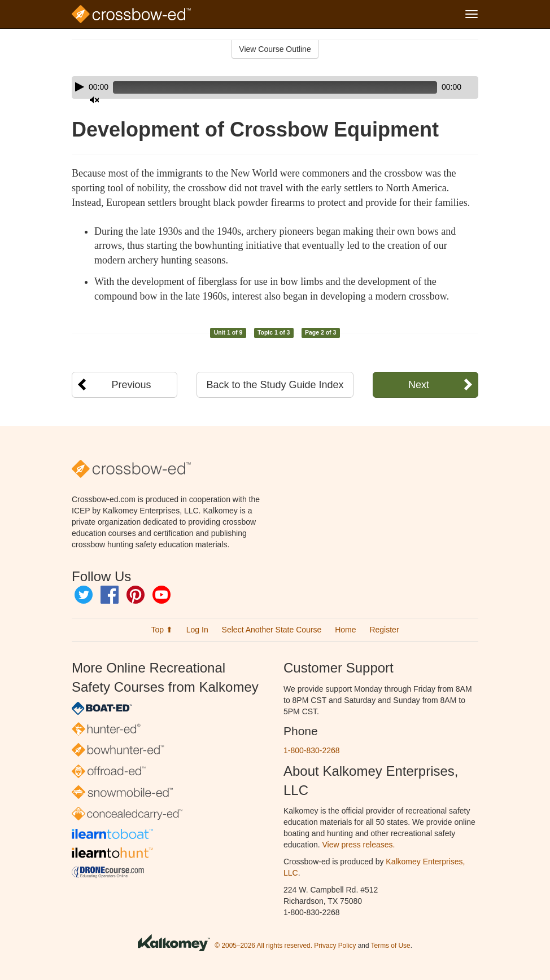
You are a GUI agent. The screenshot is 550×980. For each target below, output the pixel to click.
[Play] (80, 87)
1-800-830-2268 (312, 750)
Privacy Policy (335, 946)
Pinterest (136, 595)
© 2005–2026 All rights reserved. (263, 946)
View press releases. (359, 845)
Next (419, 385)
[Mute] (438, 87)
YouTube (161, 595)
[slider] (259, 87)
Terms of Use (391, 946)
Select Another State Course (272, 630)
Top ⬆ (161, 630)
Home (345, 630)
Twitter (84, 595)
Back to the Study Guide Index (275, 385)
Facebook (110, 595)
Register (384, 630)
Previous (132, 385)
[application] (275, 87)
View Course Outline (275, 49)
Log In (197, 630)
